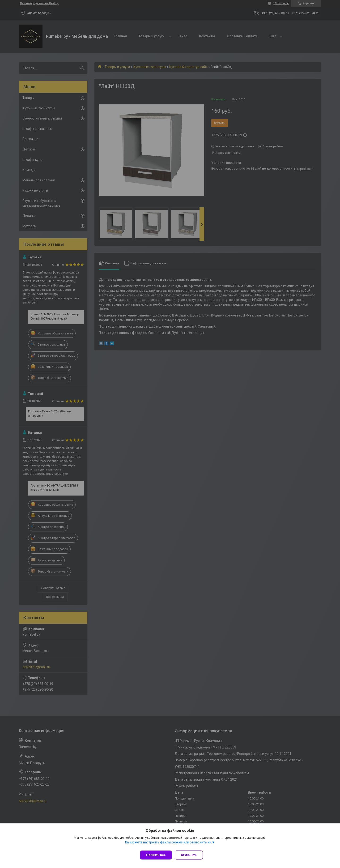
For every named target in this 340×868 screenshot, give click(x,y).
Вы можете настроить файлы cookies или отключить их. (168, 844)
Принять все (156, 855)
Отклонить (191, 855)
